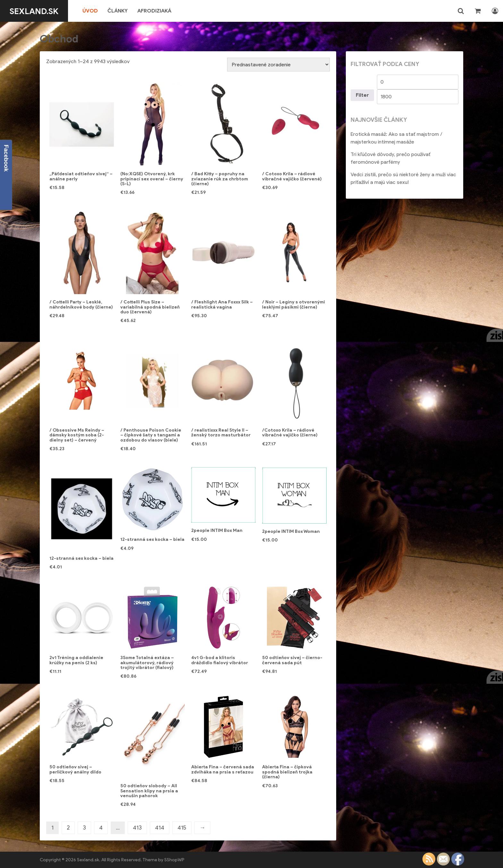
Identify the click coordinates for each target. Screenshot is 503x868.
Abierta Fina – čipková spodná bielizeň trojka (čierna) (287, 772)
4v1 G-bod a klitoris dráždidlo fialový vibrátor (220, 660)
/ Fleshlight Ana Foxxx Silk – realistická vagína (222, 304)
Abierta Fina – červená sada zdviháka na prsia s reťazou (223, 769)
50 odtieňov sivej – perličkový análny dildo (75, 769)
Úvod (95, 11)
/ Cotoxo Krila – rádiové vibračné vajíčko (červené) (292, 176)
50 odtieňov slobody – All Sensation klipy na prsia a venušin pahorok (149, 791)
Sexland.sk (36, 11)
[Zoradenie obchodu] (278, 65)
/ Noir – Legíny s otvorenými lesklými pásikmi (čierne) (294, 304)
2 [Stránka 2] (68, 828)
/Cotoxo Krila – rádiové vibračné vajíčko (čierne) (290, 433)
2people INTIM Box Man (217, 530)
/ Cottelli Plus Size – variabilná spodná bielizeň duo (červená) (150, 307)
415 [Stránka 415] (182, 828)
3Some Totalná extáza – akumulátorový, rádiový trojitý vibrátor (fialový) (147, 663)
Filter (362, 95)
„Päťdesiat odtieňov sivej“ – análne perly (81, 176)
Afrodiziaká (159, 11)
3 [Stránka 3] (84, 828)
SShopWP (174, 860)
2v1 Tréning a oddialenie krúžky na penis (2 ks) (76, 660)
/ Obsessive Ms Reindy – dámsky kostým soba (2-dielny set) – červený (77, 435)
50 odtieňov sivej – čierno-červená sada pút (292, 660)
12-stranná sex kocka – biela (81, 558)
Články (122, 11)
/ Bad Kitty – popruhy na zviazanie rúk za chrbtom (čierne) (220, 179)
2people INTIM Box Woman (291, 531)
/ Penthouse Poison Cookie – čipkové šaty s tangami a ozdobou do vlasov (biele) (151, 435)
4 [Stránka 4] (101, 828)
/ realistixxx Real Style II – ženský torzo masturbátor (221, 433)
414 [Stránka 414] (160, 828)
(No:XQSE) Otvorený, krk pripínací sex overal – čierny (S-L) (152, 179)
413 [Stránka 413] (137, 828)
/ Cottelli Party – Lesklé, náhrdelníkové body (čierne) (81, 304)
